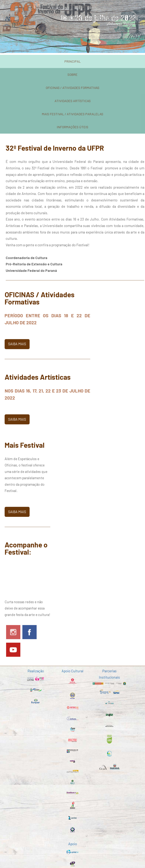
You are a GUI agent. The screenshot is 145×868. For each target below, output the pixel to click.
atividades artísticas (73, 101)
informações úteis (72, 127)
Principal (72, 61)
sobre (72, 74)
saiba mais (17, 344)
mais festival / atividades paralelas (72, 114)
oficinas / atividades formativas (72, 88)
